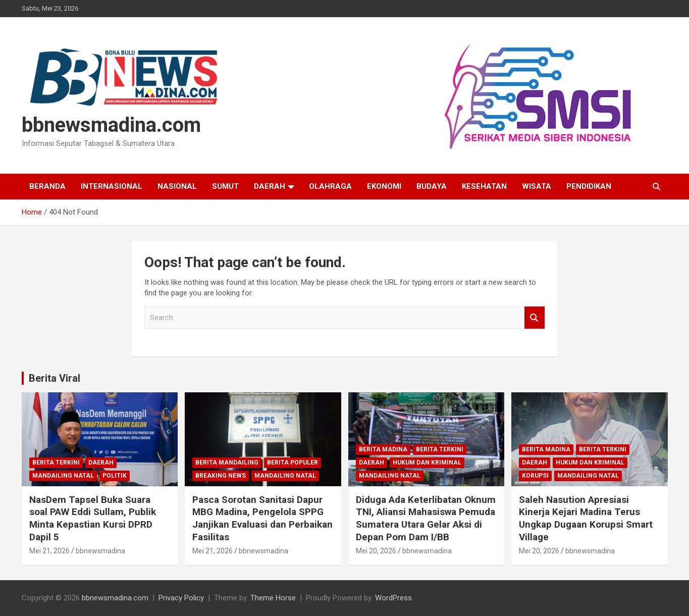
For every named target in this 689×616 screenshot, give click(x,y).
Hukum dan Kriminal (427, 463)
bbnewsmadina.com (111, 125)
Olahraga (330, 186)
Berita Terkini (56, 463)
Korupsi (535, 476)
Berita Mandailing (227, 463)
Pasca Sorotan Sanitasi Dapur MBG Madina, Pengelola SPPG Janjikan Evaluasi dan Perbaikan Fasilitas (262, 518)
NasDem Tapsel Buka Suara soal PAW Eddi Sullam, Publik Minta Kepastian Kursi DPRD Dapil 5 (93, 518)
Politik (115, 476)
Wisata (537, 186)
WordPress (393, 598)
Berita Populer (293, 463)
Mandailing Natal (63, 476)
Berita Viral (55, 378)
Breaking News (221, 476)
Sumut (225, 186)
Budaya (432, 186)
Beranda (47, 186)
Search (535, 318)
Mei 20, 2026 (376, 551)
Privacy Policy (181, 598)
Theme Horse (273, 598)
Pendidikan (589, 186)
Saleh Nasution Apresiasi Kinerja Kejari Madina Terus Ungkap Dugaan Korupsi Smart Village (586, 518)
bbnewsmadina (100, 551)
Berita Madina (383, 449)
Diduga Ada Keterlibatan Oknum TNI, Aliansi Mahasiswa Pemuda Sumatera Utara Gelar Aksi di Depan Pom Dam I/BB (426, 518)
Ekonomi (384, 186)
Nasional (177, 186)
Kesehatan (484, 186)
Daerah (270, 186)
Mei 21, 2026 (49, 551)
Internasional (112, 186)
